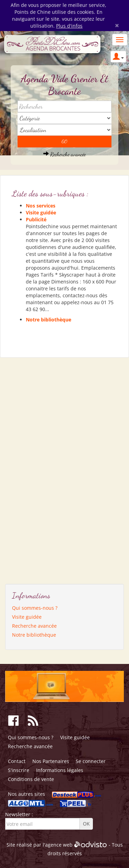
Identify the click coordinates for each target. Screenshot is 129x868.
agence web (59, 845)
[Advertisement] (38, 468)
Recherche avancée (64, 154)
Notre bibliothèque (49, 320)
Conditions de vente (31, 779)
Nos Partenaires (51, 761)
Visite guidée (41, 213)
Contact (17, 761)
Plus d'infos (69, 26)
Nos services (41, 206)
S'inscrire (19, 770)
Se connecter (91, 761)
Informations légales (60, 770)
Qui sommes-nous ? (35, 608)
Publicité (36, 219)
